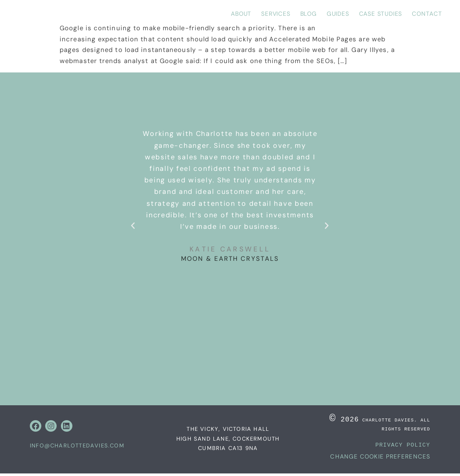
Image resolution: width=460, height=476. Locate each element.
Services (276, 14)
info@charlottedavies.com (77, 447)
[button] (133, 226)
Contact (427, 14)
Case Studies (381, 14)
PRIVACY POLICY (403, 447)
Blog (309, 14)
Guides (338, 14)
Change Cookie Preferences (380, 459)
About (241, 14)
